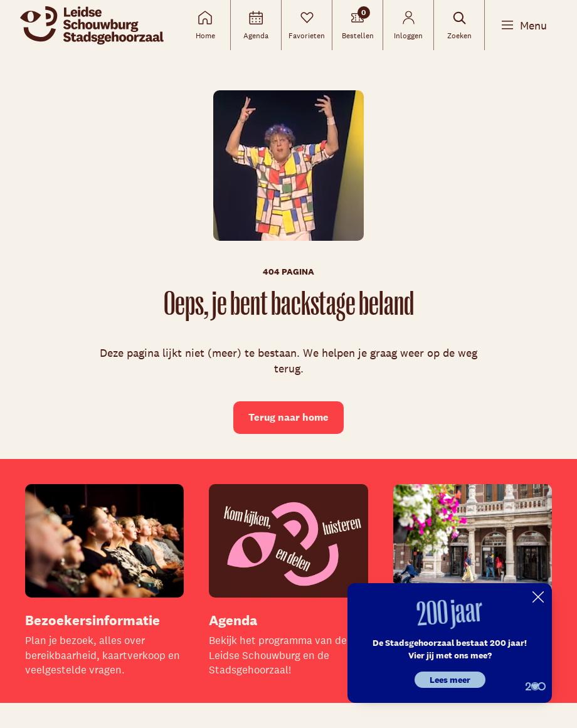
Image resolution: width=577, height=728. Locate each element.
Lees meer (450, 680)
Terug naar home (288, 417)
